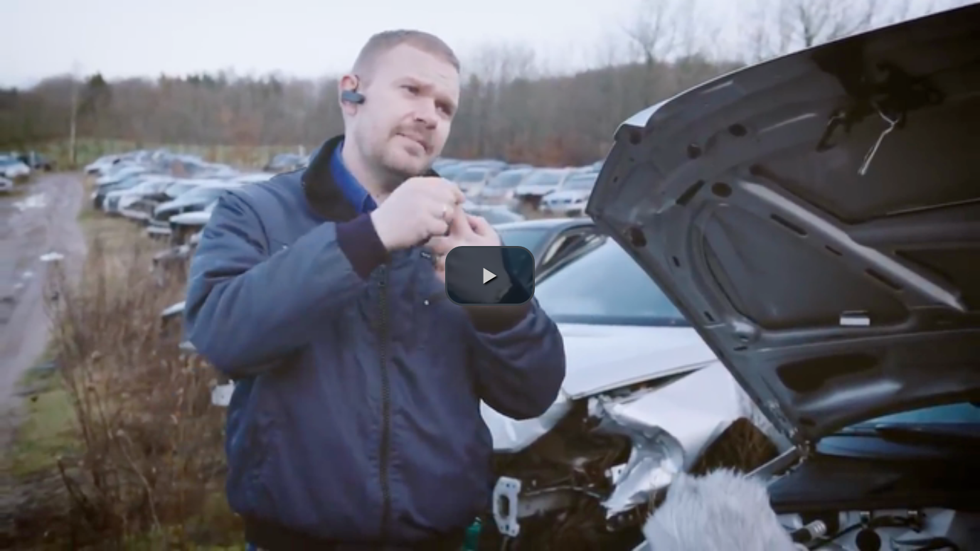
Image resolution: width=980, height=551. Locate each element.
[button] (490, 276)
